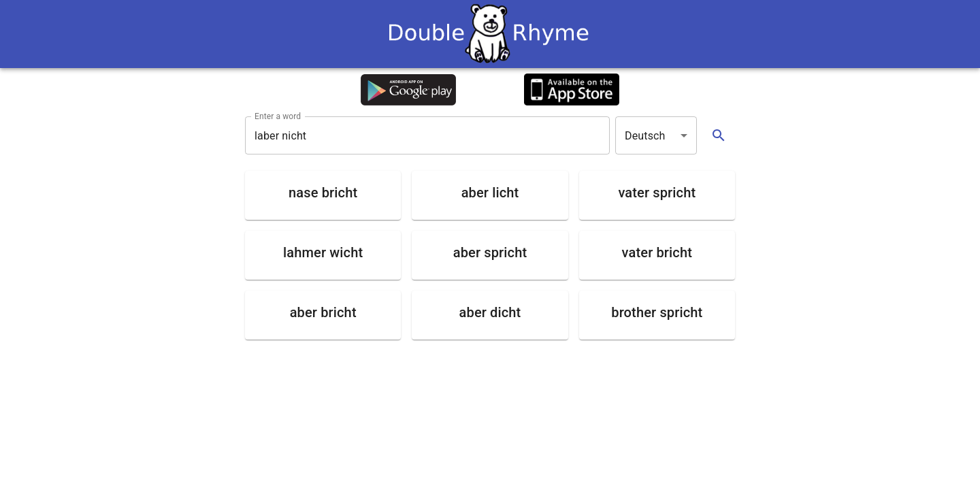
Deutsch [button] (645, 136)
